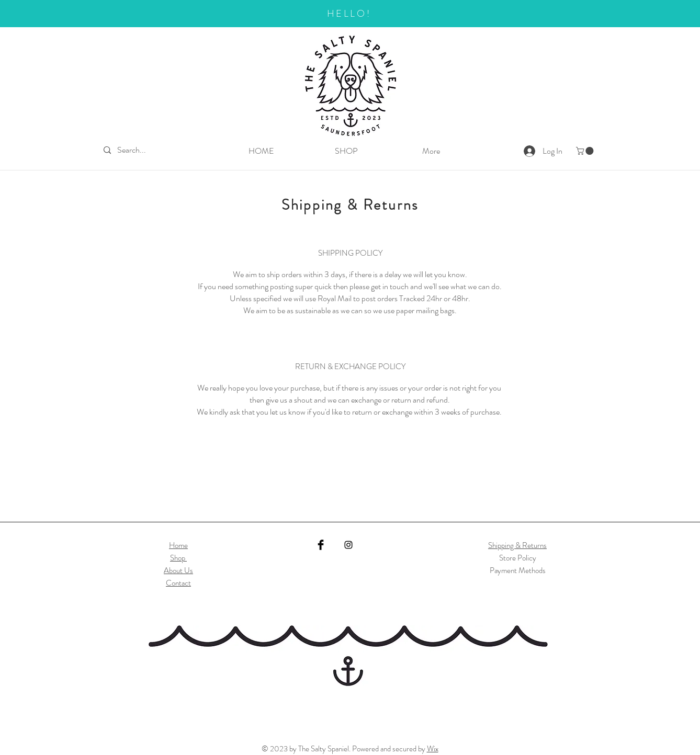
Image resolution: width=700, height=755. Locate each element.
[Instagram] (348, 545)
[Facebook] (321, 545)
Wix (433, 749)
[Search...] (136, 150)
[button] (586, 151)
